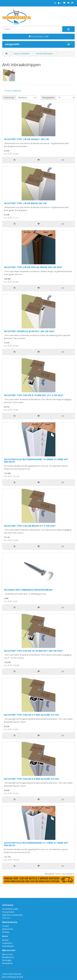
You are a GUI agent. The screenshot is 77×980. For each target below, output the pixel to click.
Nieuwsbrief (7, 963)
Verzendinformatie (10, 909)
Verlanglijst (7, 960)
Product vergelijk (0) (13, 91)
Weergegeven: (48, 98)
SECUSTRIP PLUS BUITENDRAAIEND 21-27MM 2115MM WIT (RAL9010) (36, 844)
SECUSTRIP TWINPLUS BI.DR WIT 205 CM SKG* (29, 331)
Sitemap (6, 932)
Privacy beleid (8, 912)
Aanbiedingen (8, 946)
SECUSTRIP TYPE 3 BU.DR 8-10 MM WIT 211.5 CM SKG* (34, 395)
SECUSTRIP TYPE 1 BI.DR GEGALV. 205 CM (26, 139)
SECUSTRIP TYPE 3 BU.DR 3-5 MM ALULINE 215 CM (31, 715)
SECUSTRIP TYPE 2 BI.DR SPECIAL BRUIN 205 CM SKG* (33, 267)
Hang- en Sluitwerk (22, 54)
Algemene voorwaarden (12, 915)
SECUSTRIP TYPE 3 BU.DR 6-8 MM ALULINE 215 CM (31, 779)
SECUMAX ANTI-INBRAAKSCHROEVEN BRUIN (28, 590)
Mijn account (8, 954)
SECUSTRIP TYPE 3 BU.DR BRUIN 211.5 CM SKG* (30, 526)
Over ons (6, 918)
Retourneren (8, 929)
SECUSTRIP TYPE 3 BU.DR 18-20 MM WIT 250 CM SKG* (33, 651)
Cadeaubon (7, 943)
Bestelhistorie (8, 957)
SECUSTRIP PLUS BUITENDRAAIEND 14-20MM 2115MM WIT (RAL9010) (36, 461)
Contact (6, 926)
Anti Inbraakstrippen (44, 54)
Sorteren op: (9, 98)
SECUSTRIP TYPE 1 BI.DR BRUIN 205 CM (25, 203)
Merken (5, 940)
